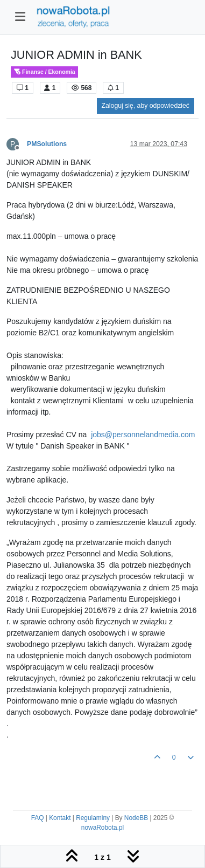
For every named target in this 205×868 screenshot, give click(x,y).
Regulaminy (93, 818)
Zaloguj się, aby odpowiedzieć (146, 106)
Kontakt (60, 818)
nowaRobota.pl (102, 828)
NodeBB (136, 818)
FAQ (38, 818)
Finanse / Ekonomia (44, 72)
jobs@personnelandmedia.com (143, 435)
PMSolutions (47, 144)
